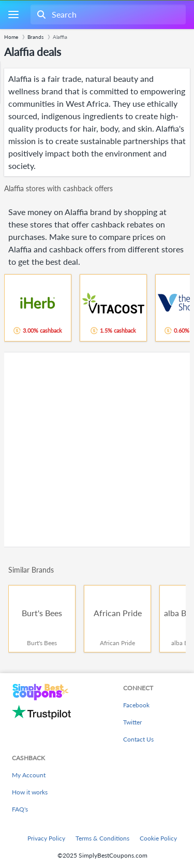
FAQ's (20, 809)
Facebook (136, 705)
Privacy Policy (46, 838)
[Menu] (13, 15)
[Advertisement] (97, 450)
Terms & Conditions (102, 838)
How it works (30, 792)
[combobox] (107, 15)
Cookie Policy (158, 838)
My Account (29, 775)
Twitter (132, 722)
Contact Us (138, 739)
